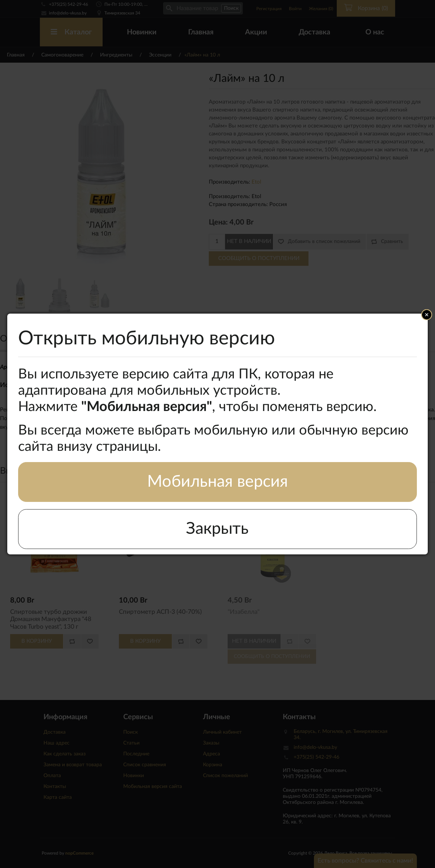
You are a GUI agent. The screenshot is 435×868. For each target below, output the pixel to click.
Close (427, 315)
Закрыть (217, 529)
